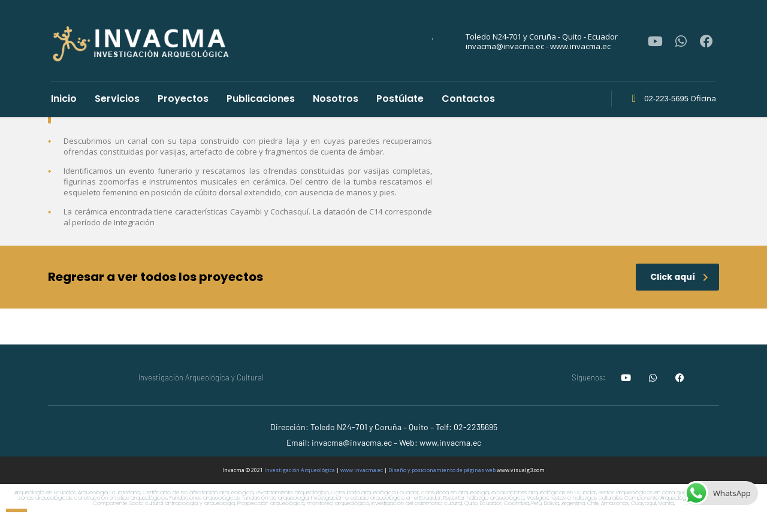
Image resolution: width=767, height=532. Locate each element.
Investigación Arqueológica (300, 470)
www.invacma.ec (362, 470)
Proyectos (183, 99)
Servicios (117, 99)
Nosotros (336, 99)
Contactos (468, 99)
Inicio (64, 99)
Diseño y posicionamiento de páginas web (442, 470)
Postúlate (400, 99)
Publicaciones (261, 99)
